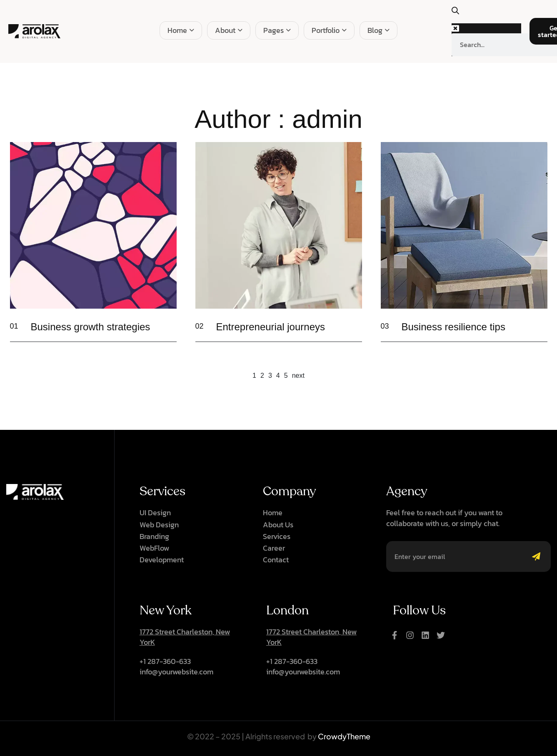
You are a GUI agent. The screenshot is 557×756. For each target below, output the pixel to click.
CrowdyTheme (344, 736)
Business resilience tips (453, 327)
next (298, 376)
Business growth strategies (91, 327)
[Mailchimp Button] (538, 556)
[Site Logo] (34, 31)
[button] (460, 15)
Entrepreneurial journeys (271, 327)
